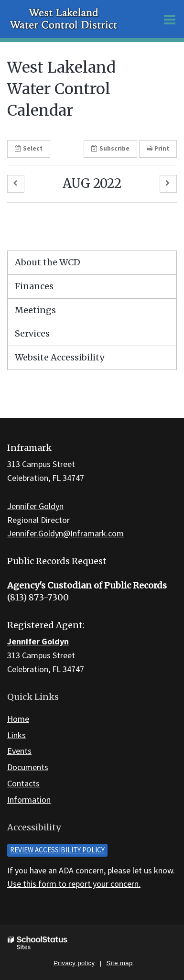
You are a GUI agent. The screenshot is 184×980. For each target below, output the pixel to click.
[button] (16, 184)
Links (16, 735)
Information (29, 800)
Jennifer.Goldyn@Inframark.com (65, 533)
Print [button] (158, 148)
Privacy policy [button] (74, 963)
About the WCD (48, 262)
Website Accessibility (60, 357)
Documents (28, 767)
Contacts (23, 783)
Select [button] (29, 148)
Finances (34, 286)
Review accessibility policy (57, 850)
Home (18, 719)
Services (32, 333)
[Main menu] (170, 19)
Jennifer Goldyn (35, 506)
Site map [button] (120, 963)
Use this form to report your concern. (74, 884)
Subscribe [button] (110, 148)
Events (19, 751)
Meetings (35, 310)
